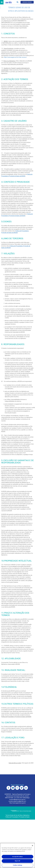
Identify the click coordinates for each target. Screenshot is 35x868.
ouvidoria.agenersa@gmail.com (17, 801)
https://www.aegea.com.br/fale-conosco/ (15, 57)
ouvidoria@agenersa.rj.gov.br (17, 799)
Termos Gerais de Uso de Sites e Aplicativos (17, 815)
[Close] (32, 846)
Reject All (17, 861)
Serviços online (27, 2)
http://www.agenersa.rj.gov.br (18, 803)
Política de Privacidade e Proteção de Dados (18, 817)
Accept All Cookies (17, 857)
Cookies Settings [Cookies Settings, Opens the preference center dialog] (17, 865)
